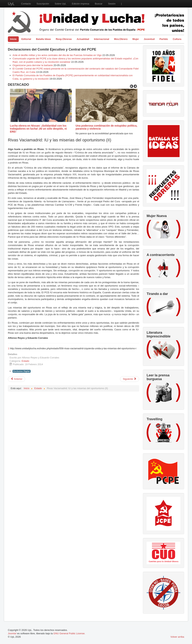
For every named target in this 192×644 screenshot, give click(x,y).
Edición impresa (81, 4)
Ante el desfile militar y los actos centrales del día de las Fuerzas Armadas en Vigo (57, 55)
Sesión (112, 4)
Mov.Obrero (121, 39)
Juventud (149, 39)
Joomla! (12, 633)
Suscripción (43, 4)
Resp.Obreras (64, 39)
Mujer (136, 39)
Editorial (26, 39)
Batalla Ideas (43, 39)
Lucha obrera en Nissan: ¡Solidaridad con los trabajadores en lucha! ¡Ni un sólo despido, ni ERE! (38, 129)
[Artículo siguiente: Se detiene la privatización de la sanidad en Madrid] (130, 379)
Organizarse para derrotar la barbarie (33, 65)
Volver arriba (177, 637)
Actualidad (83, 39)
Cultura (177, 39)
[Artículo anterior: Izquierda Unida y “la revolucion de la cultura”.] (16, 379)
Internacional (102, 39)
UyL (11, 4)
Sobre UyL (60, 4)
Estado (25, 361)
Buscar (99, 4)
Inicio (13, 39)
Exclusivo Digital (22, 371)
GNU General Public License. (69, 633)
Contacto (26, 4)
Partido (164, 39)
